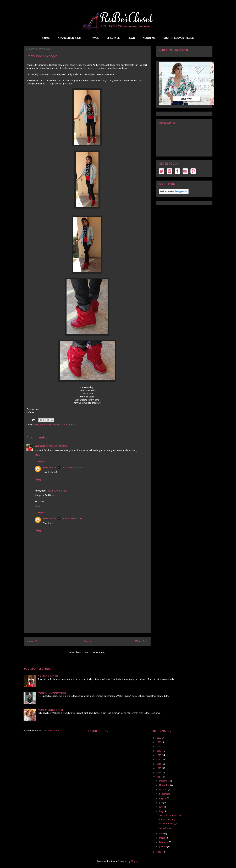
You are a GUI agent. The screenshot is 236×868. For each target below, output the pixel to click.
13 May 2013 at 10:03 (72, 468)
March (163, 838)
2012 (159, 852)
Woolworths (69, 425)
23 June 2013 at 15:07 (58, 491)
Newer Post (34, 641)
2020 (159, 747)
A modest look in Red (48, 676)
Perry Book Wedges (168, 824)
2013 (159, 777)
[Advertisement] (87, 609)
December (165, 781)
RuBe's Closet (50, 468)
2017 (159, 760)
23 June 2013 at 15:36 (72, 519)
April (162, 834)
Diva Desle (40, 446)
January (163, 847)
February (164, 842)
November (165, 785)
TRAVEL (94, 38)
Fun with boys (165, 828)
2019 (159, 751)
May (161, 811)
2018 (159, 755)
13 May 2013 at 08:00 (56, 446)
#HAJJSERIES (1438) (70, 38)
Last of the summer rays (170, 815)
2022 (159, 738)
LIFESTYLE (113, 38)
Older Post (141, 641)
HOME (46, 38)
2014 (159, 773)
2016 (159, 764)
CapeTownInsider (51, 731)
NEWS (131, 38)
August (163, 798)
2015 (159, 768)
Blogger (135, 861)
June (162, 807)
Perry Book (39, 425)
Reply (37, 455)
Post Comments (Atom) (94, 652)
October (164, 789)
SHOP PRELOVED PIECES (179, 38)
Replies (42, 461)
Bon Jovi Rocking (167, 819)
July (161, 803)
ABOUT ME (149, 38)
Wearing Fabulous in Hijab (50, 710)
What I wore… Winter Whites (52, 693)
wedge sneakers (54, 425)
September (165, 794)
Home (88, 641)
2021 (159, 742)
